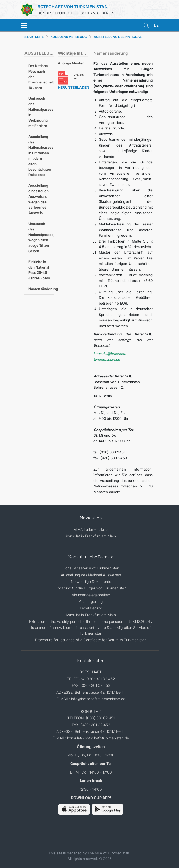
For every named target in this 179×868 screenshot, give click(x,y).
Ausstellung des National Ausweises (91, 575)
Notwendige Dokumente (91, 581)
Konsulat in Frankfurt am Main (91, 536)
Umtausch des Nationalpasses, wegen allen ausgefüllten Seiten (41, 237)
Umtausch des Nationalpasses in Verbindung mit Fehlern (41, 112)
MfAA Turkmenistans (91, 529)
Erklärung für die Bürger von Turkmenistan (91, 588)
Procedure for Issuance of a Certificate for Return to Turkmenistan (91, 640)
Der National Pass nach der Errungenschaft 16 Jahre (41, 77)
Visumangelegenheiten (91, 595)
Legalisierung (91, 608)
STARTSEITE (34, 37)
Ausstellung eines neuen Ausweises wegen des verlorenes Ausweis (39, 199)
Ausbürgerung (91, 601)
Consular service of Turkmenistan (91, 568)
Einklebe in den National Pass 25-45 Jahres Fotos (39, 270)
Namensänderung (41, 289)
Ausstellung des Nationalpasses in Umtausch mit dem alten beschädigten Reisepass (41, 156)
